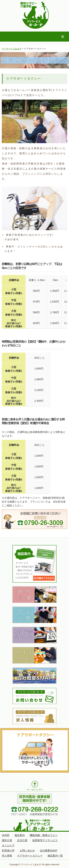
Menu (63, 37)
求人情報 (7, 856)
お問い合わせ (27, 850)
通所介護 (7, 840)
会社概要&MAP (49, 850)
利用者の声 (8, 850)
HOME (6, 835)
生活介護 (22, 840)
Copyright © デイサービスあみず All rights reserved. (35, 865)
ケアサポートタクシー (30, 856)
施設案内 (20, 835)
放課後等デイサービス (45, 840)
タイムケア (8, 845)
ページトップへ (34, 786)
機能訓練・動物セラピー (44, 835)
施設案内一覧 (55, 856)
